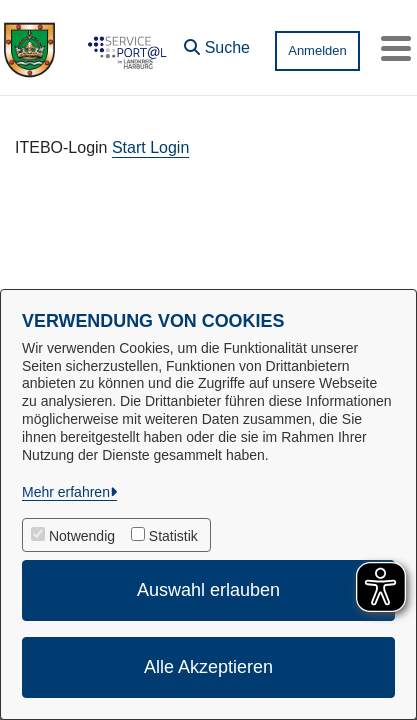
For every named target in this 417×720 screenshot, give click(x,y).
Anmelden (317, 50)
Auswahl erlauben (208, 590)
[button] (217, 43)
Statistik (173, 536)
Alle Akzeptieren (208, 667)
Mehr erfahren (66, 492)
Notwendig (82, 536)
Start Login (150, 147)
